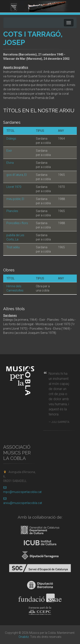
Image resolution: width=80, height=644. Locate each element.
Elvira (10, 163)
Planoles (12, 211)
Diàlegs (11, 139)
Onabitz (24, 637)
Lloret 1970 (14, 187)
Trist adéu (13, 247)
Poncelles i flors (17, 223)
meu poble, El (15, 199)
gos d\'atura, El (17, 175)
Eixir (9, 151)
